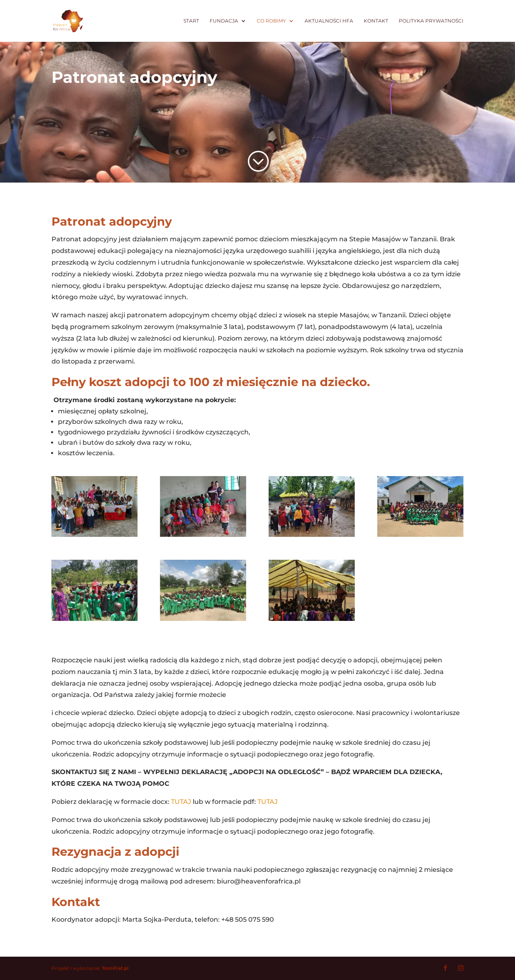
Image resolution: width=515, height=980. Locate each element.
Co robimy (271, 21)
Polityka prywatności (431, 21)
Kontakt (376, 21)
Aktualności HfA (329, 21)
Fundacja (224, 21)
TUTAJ (181, 802)
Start (191, 21)
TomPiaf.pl (115, 968)
